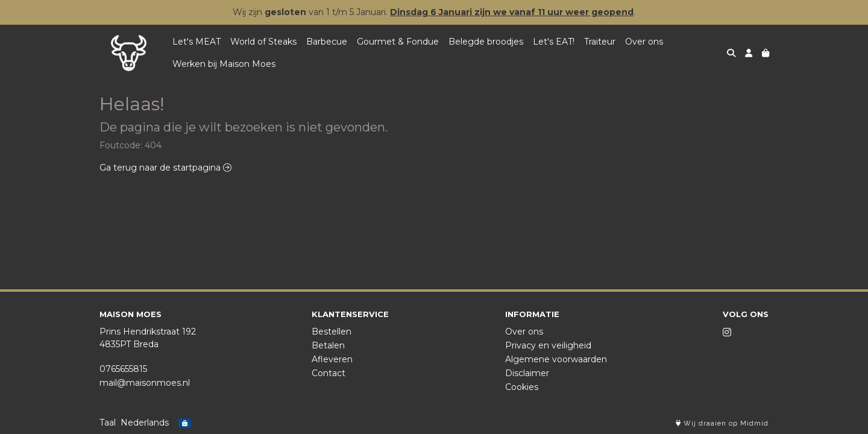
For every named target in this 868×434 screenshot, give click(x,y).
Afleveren (332, 359)
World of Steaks (263, 42)
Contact (329, 373)
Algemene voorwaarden (556, 359)
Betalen (328, 345)
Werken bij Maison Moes (224, 64)
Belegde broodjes (486, 42)
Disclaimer (527, 373)
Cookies (522, 387)
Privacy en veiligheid (548, 345)
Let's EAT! (554, 42)
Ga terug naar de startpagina (165, 168)
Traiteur (600, 42)
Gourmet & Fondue (398, 42)
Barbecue (327, 42)
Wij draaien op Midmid (722, 423)
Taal (108, 423)
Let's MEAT (197, 42)
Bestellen (332, 332)
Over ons (644, 42)
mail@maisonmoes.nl (145, 383)
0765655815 (123, 369)
